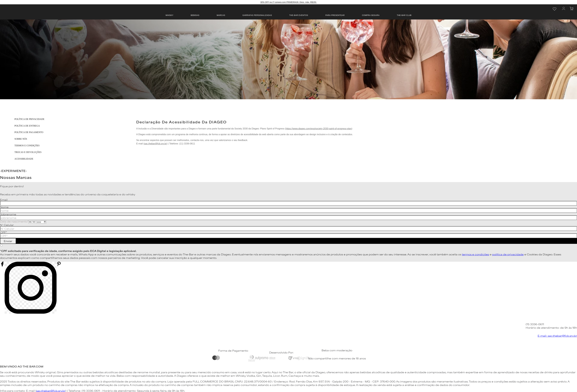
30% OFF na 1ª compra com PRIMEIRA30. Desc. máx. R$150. (288, 2)
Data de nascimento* (14, 221)
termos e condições (475, 254)
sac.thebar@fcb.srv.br (156, 144)
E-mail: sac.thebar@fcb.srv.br (557, 336)
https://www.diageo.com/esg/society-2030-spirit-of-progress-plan (319, 129)
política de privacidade (508, 254)
